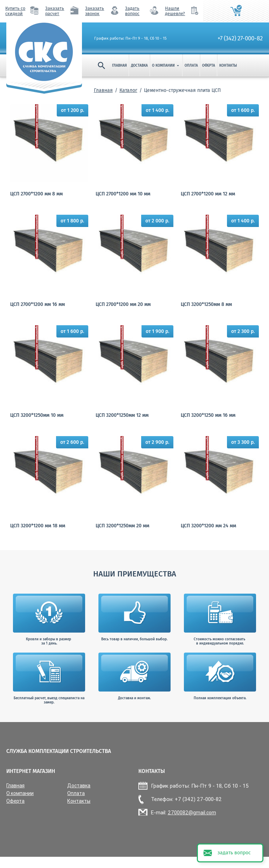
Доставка (139, 66)
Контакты (228, 66)
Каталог (128, 90)
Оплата (191, 66)
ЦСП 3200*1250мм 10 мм (37, 415)
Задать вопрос (132, 11)
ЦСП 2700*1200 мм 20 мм (123, 304)
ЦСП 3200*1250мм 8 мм (206, 304)
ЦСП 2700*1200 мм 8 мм (36, 194)
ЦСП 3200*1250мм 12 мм (122, 415)
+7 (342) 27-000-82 (240, 38)
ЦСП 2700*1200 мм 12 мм (208, 194)
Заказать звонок (95, 11)
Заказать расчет (55, 11)
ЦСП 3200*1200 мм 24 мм (208, 526)
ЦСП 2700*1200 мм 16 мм (37, 304)
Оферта (209, 66)
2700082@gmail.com (192, 813)
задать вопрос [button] (234, 853)
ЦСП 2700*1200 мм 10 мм (123, 194)
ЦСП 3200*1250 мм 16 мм (208, 415)
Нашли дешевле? (175, 11)
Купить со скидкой (15, 11)
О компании (166, 66)
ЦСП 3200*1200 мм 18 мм (38, 526)
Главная (119, 66)
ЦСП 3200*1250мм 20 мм (122, 526)
